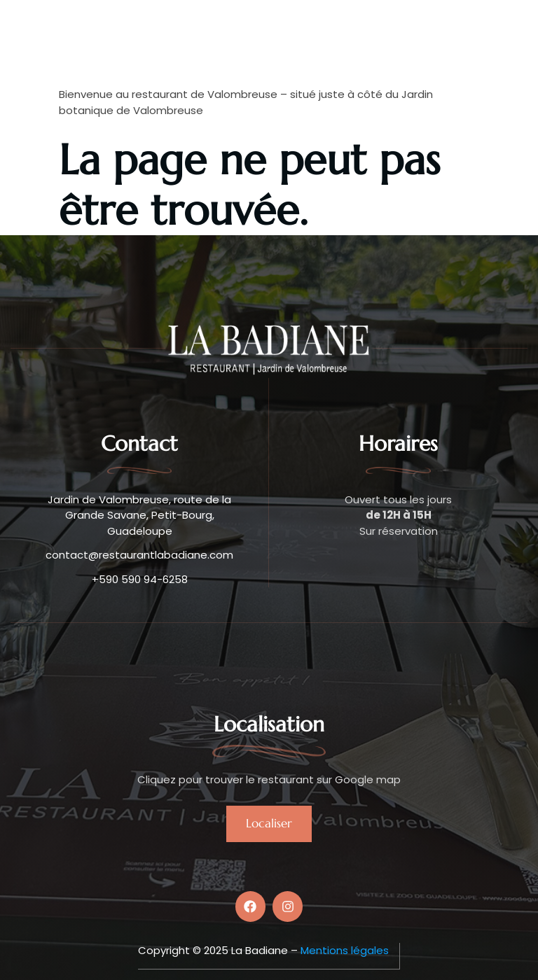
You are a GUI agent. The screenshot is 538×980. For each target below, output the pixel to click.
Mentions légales (345, 950)
